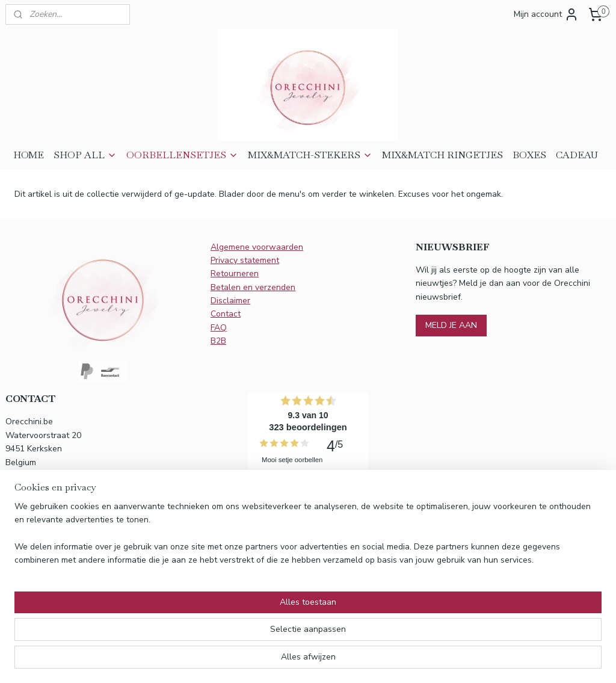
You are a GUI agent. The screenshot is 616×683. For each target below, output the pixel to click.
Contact (226, 314)
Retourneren (235, 274)
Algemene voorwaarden (257, 247)
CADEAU (577, 155)
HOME (29, 155)
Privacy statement (245, 260)
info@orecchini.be (55, 535)
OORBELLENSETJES (182, 155)
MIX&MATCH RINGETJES (442, 155)
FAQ (219, 328)
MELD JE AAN (451, 325)
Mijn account (546, 14)
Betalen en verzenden (253, 287)
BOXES (529, 155)
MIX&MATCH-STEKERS (310, 155)
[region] (229, 635)
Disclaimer (230, 301)
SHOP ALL (85, 155)
